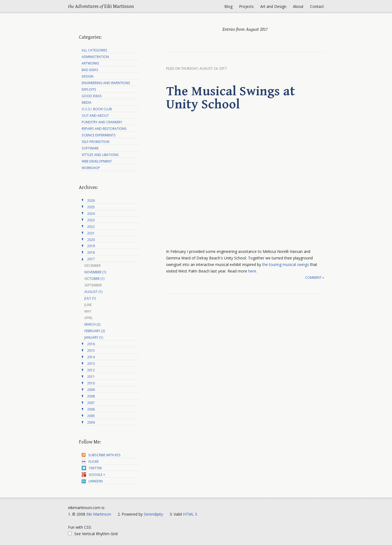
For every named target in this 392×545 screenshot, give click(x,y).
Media (87, 102)
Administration (95, 57)
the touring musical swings (286, 264)
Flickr (90, 462)
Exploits (89, 89)
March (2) (92, 324)
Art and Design (273, 6)
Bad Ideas (90, 70)
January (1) (94, 337)
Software (90, 148)
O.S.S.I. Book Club (97, 109)
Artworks (90, 63)
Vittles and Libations (100, 155)
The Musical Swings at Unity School (230, 98)
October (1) (94, 279)
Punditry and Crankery (102, 122)
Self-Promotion (96, 142)
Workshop (91, 168)
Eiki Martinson (99, 514)
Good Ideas (92, 96)
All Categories (94, 50)
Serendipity (153, 514)
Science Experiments (99, 135)
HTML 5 (190, 514)
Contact (317, 6)
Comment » (315, 278)
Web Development (97, 161)
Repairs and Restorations (104, 129)
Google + (93, 475)
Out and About (95, 116)
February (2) (95, 331)
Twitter (92, 468)
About (298, 6)
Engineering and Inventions (106, 83)
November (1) (95, 272)
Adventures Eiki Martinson (101, 6)
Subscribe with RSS (101, 455)
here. (253, 271)
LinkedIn (92, 481)
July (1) (90, 298)
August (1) (94, 292)
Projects (246, 6)
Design (88, 76)
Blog (228, 6)
